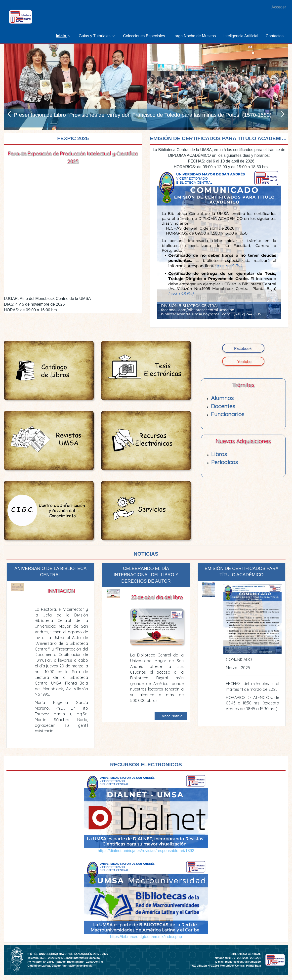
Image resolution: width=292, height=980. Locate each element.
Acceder (279, 7)
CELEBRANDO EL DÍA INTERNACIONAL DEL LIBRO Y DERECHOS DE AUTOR (146, 575)
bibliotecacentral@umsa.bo (243, 962)
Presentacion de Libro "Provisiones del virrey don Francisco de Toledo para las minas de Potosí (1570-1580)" (144, 115)
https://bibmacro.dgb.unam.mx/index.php (146, 937)
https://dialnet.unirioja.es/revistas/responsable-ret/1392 (146, 851)
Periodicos (225, 462)
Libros (219, 454)
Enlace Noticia (171, 716)
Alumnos (222, 398)
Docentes (223, 406)
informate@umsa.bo (86, 958)
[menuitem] (63, 36)
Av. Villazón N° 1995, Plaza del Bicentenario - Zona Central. (65, 962)
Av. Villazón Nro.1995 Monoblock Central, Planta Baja (226, 966)
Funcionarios (228, 414)
